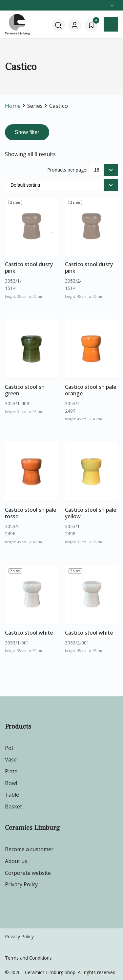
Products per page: (67, 170)
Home (13, 106)
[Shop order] (61, 185)
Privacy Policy (21, 884)
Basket (13, 806)
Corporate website (28, 873)
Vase (11, 759)
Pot (9, 748)
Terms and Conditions (28, 958)
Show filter (27, 132)
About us (16, 861)
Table (12, 795)
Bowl (11, 783)
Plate (11, 771)
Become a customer (29, 849)
